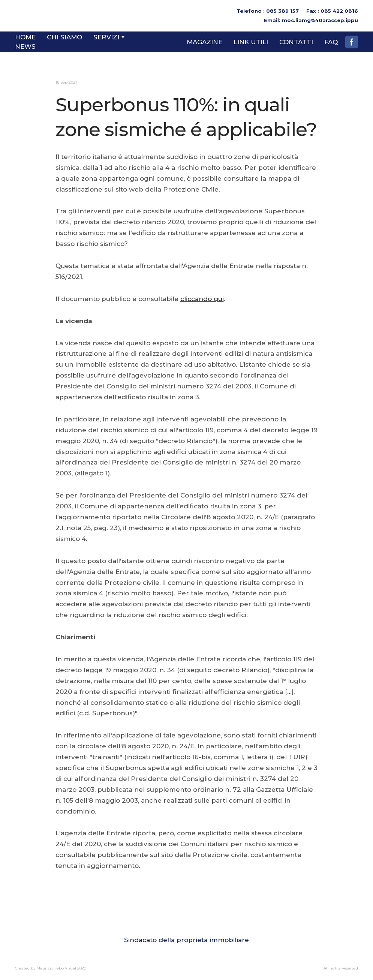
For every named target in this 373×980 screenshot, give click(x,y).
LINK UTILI (251, 42)
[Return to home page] (40, 16)
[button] (352, 42)
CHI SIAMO (64, 37)
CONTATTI (296, 42)
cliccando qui (202, 299)
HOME (25, 37)
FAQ (331, 42)
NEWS (25, 46)
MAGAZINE (204, 42)
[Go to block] (187, 919)
